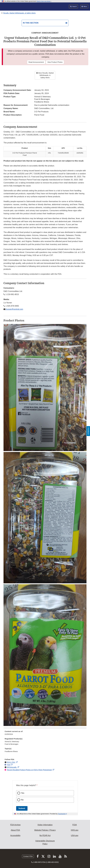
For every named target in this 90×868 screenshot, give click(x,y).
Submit (22, 808)
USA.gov (75, 835)
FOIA (75, 825)
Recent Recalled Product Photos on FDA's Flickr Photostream (29, 770)
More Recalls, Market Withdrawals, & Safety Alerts (45, 75)
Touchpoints (62, 814)
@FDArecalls (12, 767)
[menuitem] (45, 734)
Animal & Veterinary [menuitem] (12, 742)
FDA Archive (15, 825)
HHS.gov (75, 830)
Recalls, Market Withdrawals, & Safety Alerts (19, 13)
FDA (9, 765)
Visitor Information (45, 825)
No (22, 800)
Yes (23, 793)
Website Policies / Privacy (45, 830)
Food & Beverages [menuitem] (11, 744)
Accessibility (15, 835)
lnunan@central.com (14, 309)
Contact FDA (28, 856)
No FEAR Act (45, 835)
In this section (31, 23)
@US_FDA (11, 762)
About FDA (15, 830)
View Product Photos (55, 62)
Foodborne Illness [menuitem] (11, 751)
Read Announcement (36, 62)
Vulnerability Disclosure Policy (45, 842)
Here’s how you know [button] (44, 1)
